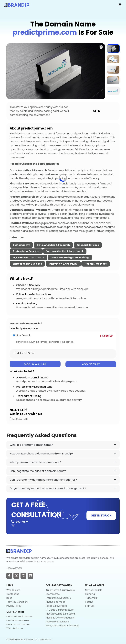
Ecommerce (53, 594)
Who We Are (13, 590)
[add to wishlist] (101, 47)
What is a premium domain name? (63, 445)
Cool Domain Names (18, 620)
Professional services (57, 622)
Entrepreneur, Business (27, 264)
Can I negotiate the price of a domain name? (63, 471)
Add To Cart (91, 364)
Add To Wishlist (35, 364)
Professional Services (26, 251)
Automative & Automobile (60, 590)
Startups (90, 606)
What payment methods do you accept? (63, 462)
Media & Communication (60, 618)
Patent (89, 602)
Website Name (15, 628)
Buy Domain (24, 335)
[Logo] (17, 5)
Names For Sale (94, 590)
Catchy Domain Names (19, 617)
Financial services (55, 602)
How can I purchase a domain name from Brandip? (63, 454)
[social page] (9, 576)
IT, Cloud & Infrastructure (29, 258)
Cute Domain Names (18, 624)
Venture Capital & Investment (65, 251)
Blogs (9, 598)
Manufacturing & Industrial (60, 614)
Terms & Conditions (17, 602)
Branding (90, 594)
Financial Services (88, 245)
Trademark (91, 598)
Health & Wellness (96, 264)
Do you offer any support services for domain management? (63, 489)
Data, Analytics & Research (53, 245)
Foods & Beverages (56, 606)
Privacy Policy (14, 606)
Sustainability (21, 245)
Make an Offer (25, 353)
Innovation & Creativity (63, 264)
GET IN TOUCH (101, 515)
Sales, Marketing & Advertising (70, 258)
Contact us (13, 594)
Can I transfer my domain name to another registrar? (63, 480)
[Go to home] (19, 551)
